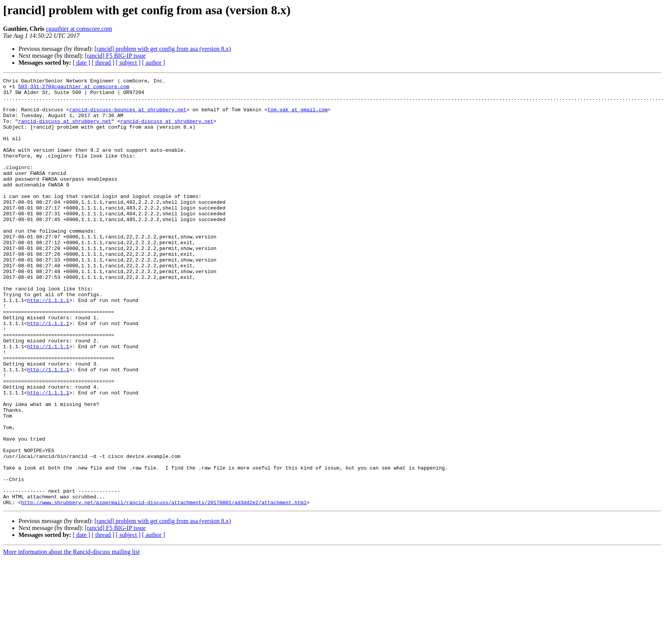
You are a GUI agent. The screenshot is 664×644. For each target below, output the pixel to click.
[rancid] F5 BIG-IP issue (115, 56)
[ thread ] (103, 63)
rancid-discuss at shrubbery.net (65, 130)
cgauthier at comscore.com (79, 29)
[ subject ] (128, 63)
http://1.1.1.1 (48, 345)
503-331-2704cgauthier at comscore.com (74, 89)
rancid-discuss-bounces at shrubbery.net (128, 116)
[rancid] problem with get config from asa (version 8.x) (163, 49)
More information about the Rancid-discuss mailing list (71, 637)
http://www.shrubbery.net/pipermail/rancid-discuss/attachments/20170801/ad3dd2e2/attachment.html (164, 588)
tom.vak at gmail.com (297, 116)
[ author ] (154, 63)
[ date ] (81, 63)
